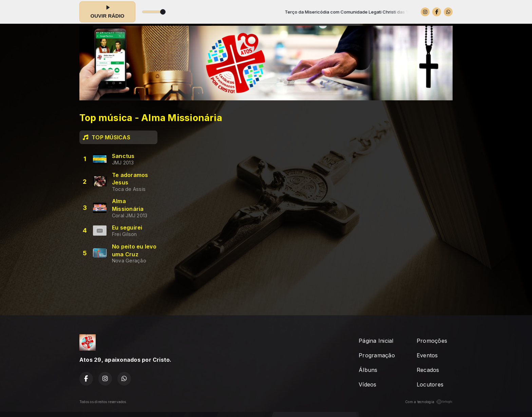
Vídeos (367, 384)
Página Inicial (376, 341)
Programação (377, 355)
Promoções (432, 341)
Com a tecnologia (429, 402)
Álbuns (368, 370)
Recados (428, 370)
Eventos (427, 355)
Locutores (430, 384)
